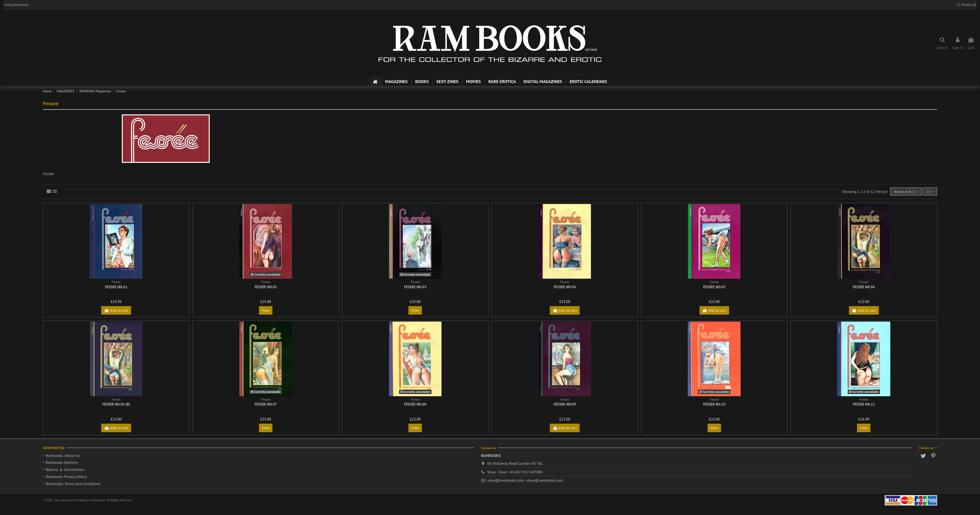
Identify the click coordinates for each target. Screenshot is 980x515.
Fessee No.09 (565, 404)
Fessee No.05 (714, 287)
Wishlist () (966, 5)
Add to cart (116, 310)
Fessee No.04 (565, 287)
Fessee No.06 (864, 287)
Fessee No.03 (415, 287)
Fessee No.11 (864, 404)
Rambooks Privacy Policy (66, 477)
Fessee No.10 (714, 404)
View (266, 310)
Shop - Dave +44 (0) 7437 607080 (515, 472)
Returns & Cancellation (65, 469)
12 (930, 192)
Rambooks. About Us (63, 455)
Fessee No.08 (415, 404)
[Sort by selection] (906, 192)
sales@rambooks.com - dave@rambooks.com (525, 480)
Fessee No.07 (266, 404)
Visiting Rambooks (16, 5)
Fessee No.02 (266, 287)
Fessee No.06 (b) (116, 404)
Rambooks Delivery (62, 462)
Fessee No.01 (116, 287)
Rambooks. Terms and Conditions (73, 484)
